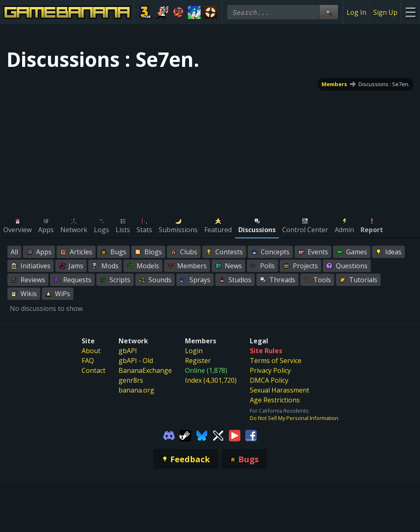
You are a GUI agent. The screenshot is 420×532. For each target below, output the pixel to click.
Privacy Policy (270, 370)
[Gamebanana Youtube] (235, 435)
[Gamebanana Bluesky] (202, 435)
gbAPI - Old (136, 361)
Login (194, 351)
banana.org (136, 390)
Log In (356, 12)
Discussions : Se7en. (384, 84)
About (91, 351)
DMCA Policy (269, 380)
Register (198, 361)
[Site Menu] (410, 12)
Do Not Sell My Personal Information (294, 418)
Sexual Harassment (280, 390)
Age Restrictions (275, 400)
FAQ (88, 361)
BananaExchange (145, 370)
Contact (94, 370)
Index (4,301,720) (211, 380)
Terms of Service (276, 361)
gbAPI (128, 351)
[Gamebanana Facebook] (251, 435)
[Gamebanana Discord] (169, 435)
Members (334, 84)
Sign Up (385, 12)
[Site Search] (329, 12)
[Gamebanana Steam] (185, 435)
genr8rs (131, 380)
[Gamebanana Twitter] (218, 435)
